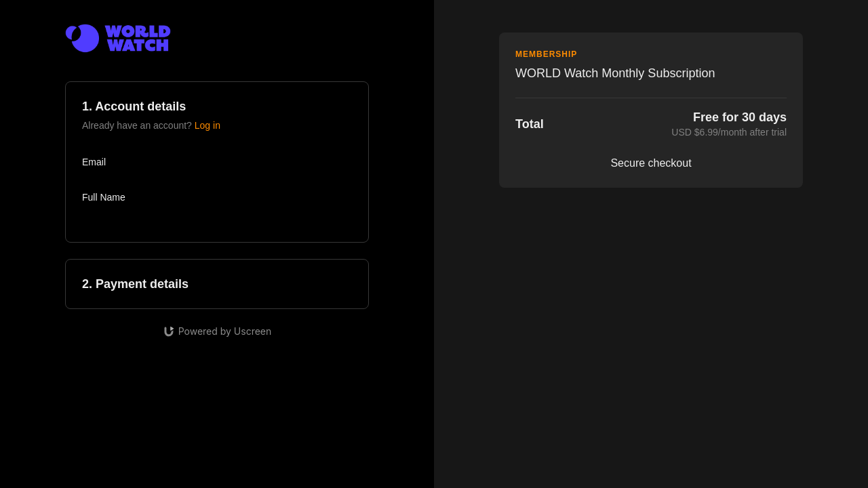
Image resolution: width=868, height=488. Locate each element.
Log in (208, 125)
